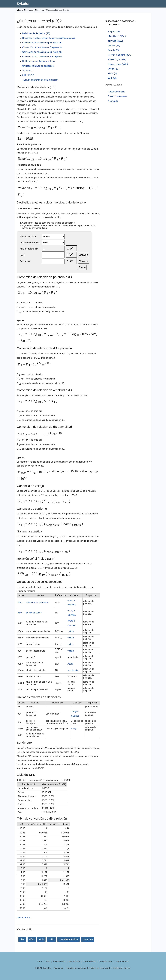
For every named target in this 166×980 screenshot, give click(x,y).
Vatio (41, 939)
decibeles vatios (34, 613)
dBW (20, 613)
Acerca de (113, 101)
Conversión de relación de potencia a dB (42, 43)
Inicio (19, 10)
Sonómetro (28, 71)
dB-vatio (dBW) (115, 41)
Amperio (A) (114, 32)
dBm (20, 602)
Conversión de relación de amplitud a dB (42, 52)
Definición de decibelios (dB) (36, 33)
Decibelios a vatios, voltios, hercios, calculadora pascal (49, 38)
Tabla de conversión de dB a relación (40, 80)
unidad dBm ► (24, 918)
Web (48, 961)
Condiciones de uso (76, 968)
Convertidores (106, 961)
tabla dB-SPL (29, 75)
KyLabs (23, 4)
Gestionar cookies (122, 968)
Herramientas (122, 961)
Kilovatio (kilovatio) (117, 59)
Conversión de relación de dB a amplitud (42, 57)
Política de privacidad (99, 968)
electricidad (74, 961)
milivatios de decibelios (37, 602)
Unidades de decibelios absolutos (39, 61)
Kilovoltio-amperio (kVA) (120, 55)
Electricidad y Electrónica (34, 10)
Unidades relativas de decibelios (38, 66)
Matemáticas (59, 961)
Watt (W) (112, 78)
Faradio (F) (113, 50)
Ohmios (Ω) (114, 69)
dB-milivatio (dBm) (117, 36)
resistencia (73, 670)
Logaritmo (88, 939)
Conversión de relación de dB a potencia (42, 47)
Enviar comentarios (117, 96)
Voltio (51, 939)
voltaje (71, 631)
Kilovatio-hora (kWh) (118, 64)
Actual (71, 664)
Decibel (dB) (114, 46)
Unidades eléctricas (54, 10)
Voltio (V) (112, 73)
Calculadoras (89, 961)
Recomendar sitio (117, 92)
